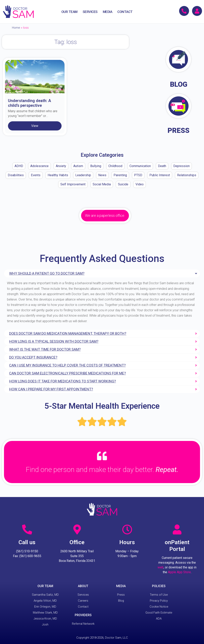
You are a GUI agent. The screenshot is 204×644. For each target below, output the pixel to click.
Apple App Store (179, 572)
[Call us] (27, 529)
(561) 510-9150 (27, 551)
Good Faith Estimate (159, 613)
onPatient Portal (177, 546)
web (161, 567)
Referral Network (83, 624)
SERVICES (90, 12)
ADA (159, 619)
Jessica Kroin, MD (45, 619)
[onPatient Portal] (177, 529)
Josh (45, 625)
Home (16, 28)
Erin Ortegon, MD (45, 607)
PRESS (178, 131)
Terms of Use (159, 595)
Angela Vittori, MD (45, 601)
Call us (27, 542)
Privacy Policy (159, 601)
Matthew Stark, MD (45, 613)
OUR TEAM (69, 12)
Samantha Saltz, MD (45, 595)
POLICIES (159, 586)
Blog (121, 601)
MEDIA (108, 12)
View (35, 126)
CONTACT (125, 12)
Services (83, 595)
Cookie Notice (159, 607)
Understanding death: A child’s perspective (29, 103)
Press (121, 595)
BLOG (179, 84)
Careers (83, 601)
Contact (83, 607)
